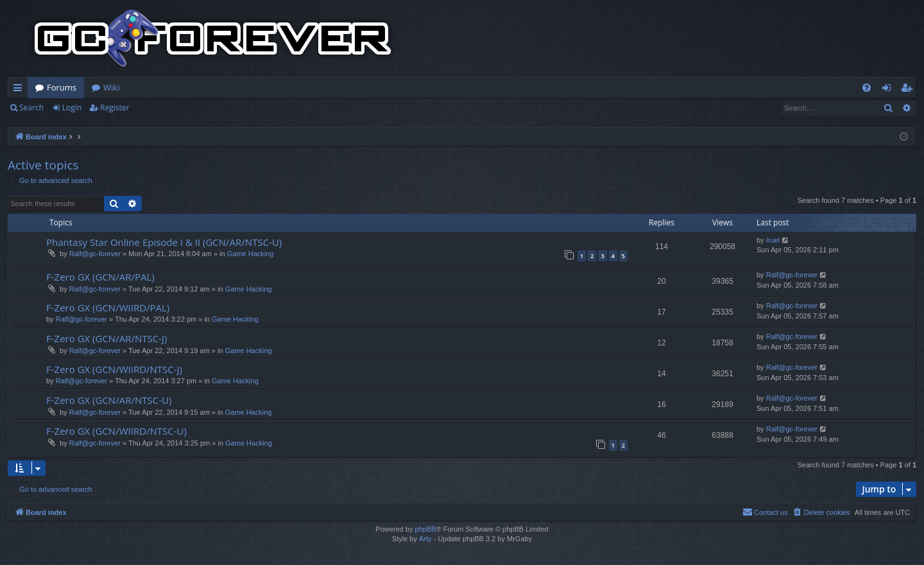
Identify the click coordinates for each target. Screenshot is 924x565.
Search (31, 108)
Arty (425, 539)
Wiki (111, 87)
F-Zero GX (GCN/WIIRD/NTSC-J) (114, 369)
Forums (62, 87)
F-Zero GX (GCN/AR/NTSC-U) (109, 400)
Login (72, 108)
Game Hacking (251, 254)
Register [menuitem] (909, 90)
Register (115, 108)
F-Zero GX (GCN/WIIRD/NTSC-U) (116, 431)
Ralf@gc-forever (95, 254)
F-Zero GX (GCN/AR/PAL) (100, 277)
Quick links (20, 90)
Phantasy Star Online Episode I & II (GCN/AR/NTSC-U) (164, 242)
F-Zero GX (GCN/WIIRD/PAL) (108, 308)
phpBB (425, 529)
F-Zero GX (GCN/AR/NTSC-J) (107, 338)
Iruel (773, 240)
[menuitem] (867, 88)
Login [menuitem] (889, 90)
